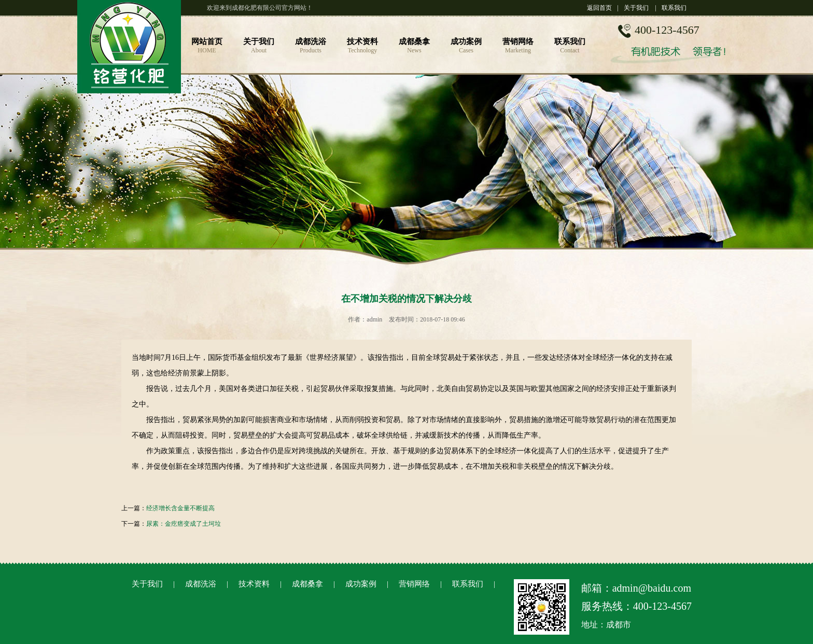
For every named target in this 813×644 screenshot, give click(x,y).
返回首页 (599, 8)
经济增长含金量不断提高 (180, 508)
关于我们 (636, 8)
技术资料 (254, 584)
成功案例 (361, 584)
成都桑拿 (307, 584)
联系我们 (674, 8)
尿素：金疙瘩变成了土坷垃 (184, 524)
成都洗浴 (201, 584)
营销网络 (414, 584)
